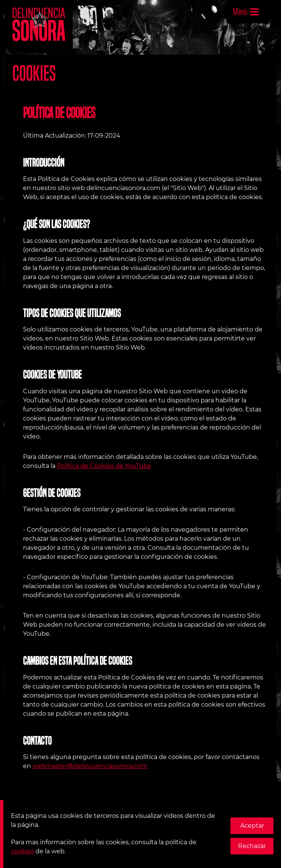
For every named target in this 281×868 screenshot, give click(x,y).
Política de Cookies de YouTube (104, 466)
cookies (22, 851)
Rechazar (252, 846)
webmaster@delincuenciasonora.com (90, 766)
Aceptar (252, 826)
